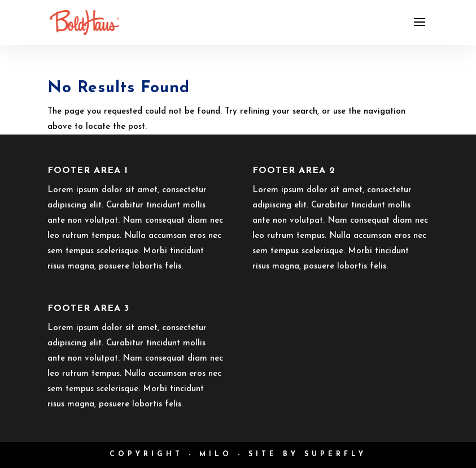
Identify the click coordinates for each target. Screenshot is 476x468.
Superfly (335, 454)
